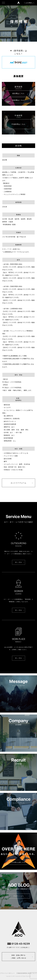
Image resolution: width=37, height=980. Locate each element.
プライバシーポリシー (7, 973)
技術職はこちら (18, 100)
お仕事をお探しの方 (18, 862)
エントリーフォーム (18, 483)
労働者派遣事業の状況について (27, 973)
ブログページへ (18, 896)
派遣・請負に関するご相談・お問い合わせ (19, 957)
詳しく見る (19, 562)
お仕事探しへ (29, 3)
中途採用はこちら (18, 124)
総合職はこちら (18, 93)
